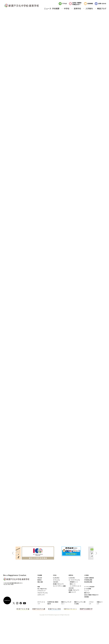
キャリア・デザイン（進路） (60, 586)
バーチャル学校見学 (89, 587)
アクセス (65, 3)
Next (96, 553)
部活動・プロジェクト (58, 584)
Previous (13, 553)
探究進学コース (74, 582)
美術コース (73, 584)
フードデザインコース (75, 586)
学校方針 (40, 578)
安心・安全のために (42, 589)
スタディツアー (41, 595)
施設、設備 (40, 582)
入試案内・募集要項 (89, 578)
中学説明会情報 (88, 580)
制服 (39, 587)
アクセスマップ (41, 591)
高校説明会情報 (88, 582)
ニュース (48, 8)
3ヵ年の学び (72, 578)
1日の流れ (56, 582)
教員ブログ (102, 8)
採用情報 (90, 3)
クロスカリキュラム (43, 593)
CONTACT (7, 600)
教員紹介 (40, 580)
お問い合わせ (102, 3)
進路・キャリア (72, 592)
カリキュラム (56, 580)
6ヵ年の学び (56, 578)
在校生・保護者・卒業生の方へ (77, 3)
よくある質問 (88, 589)
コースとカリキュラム (74, 580)
